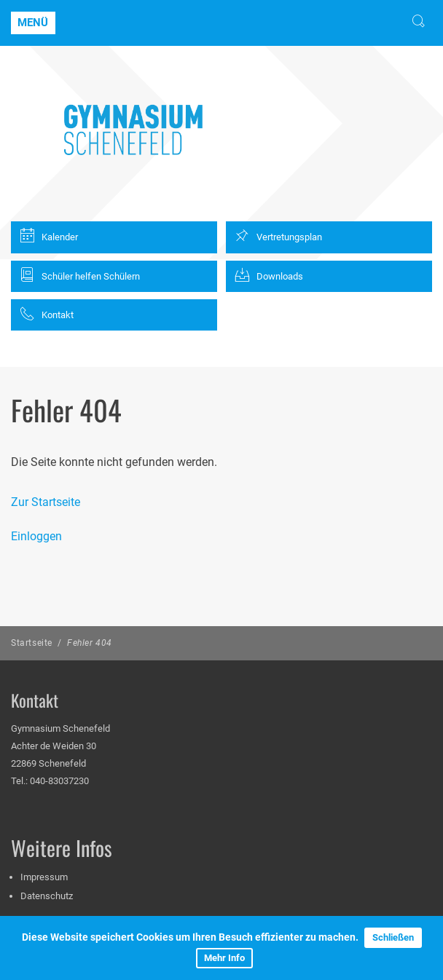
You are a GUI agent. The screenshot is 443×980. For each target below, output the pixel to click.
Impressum (44, 877)
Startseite (32, 643)
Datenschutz (47, 896)
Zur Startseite (46, 502)
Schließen (393, 937)
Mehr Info (224, 958)
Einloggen (36, 536)
